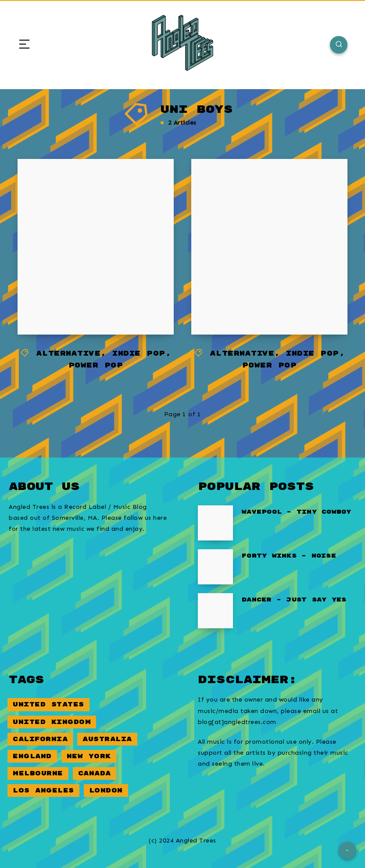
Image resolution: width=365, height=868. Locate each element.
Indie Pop (139, 354)
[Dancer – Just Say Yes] (215, 611)
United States (48, 704)
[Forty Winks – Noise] (215, 567)
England (32, 756)
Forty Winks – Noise (289, 556)
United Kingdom (52, 722)
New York (89, 756)
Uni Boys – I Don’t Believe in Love (93, 296)
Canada (95, 773)
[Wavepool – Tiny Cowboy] (215, 523)
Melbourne (38, 773)
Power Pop (96, 366)
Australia (107, 739)
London (106, 791)
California (40, 739)
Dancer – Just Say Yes (294, 600)
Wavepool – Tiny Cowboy (297, 512)
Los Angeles (43, 791)
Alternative (69, 354)
